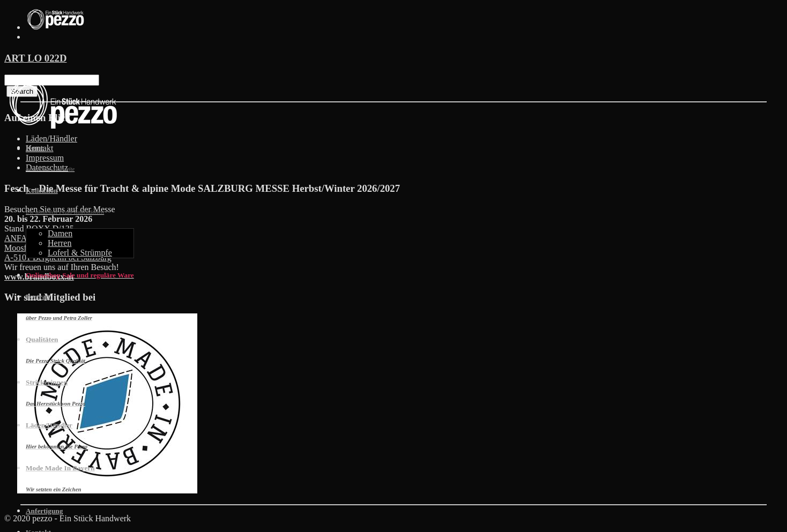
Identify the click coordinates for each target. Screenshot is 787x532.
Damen (60, 233)
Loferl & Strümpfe (80, 253)
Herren (60, 243)
